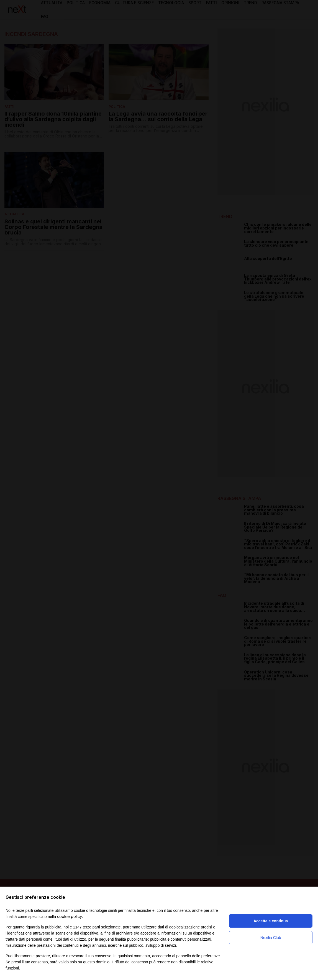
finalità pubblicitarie (131, 939)
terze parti (91, 927)
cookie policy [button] (70, 916)
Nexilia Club (271, 938)
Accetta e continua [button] (271, 921)
